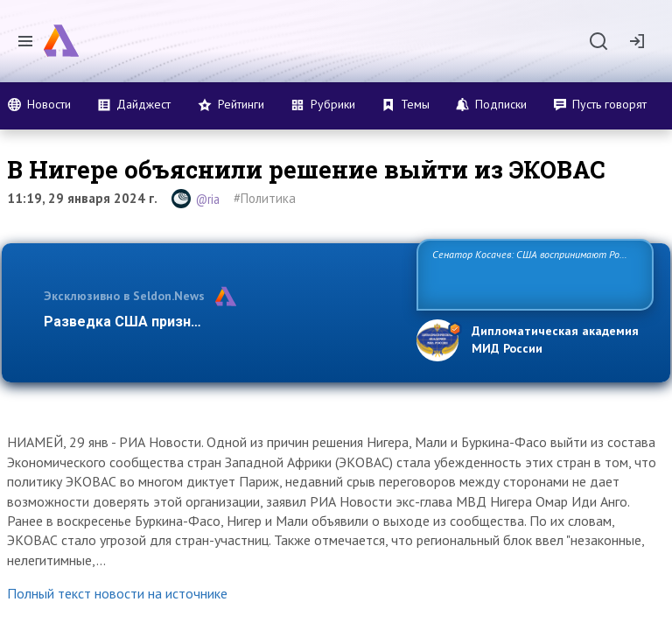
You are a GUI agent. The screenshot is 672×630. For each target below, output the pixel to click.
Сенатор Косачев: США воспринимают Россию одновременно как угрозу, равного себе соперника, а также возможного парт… (532, 273)
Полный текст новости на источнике (117, 593)
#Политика (265, 198)
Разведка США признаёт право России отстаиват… (220, 322)
